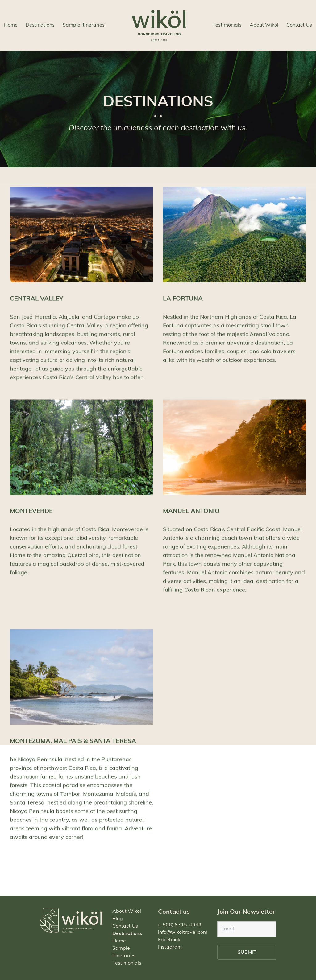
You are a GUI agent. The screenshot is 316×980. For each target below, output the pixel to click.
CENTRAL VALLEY (37, 304)
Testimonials (227, 25)
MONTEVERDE (31, 517)
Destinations (40, 25)
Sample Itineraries (84, 25)
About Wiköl (264, 25)
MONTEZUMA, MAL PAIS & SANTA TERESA (73, 746)
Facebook (169, 940)
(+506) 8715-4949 (180, 925)
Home (11, 25)
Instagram (170, 947)
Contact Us (299, 25)
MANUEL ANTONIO (191, 517)
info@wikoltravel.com (183, 933)
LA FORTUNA (183, 304)
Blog (118, 919)
